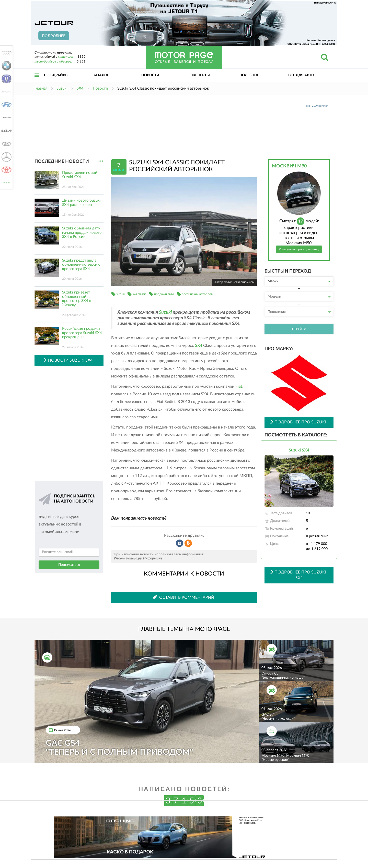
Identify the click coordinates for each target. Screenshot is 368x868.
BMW (6, 66)
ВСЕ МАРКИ (6, 182)
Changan (6, 79)
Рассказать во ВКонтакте (180, 543)
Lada (6, 144)
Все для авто (301, 75)
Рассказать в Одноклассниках (188, 543)
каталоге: (65, 57)
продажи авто (164, 294)
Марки (299, 281)
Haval (6, 92)
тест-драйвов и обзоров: (53, 62)
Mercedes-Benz (6, 157)
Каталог (101, 75)
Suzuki (165, 312)
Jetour (6, 118)
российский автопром (197, 294)
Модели (299, 297)
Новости (150, 75)
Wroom (119, 558)
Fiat (239, 386)
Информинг (153, 558)
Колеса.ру (134, 558)
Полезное (249, 75)
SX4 (199, 346)
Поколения (299, 312)
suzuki (120, 294)
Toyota (6, 170)
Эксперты (200, 75)
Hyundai (6, 105)
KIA (6, 131)
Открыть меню (37, 81)
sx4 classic (139, 294)
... (101, 161)
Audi (6, 53)
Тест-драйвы (56, 75)
